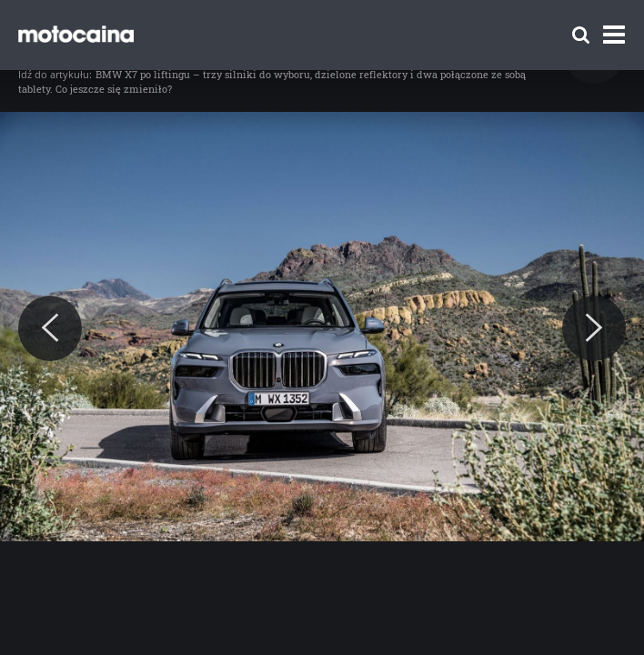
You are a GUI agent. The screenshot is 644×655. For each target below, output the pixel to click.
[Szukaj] (581, 35)
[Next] (594, 328)
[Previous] (50, 328)
